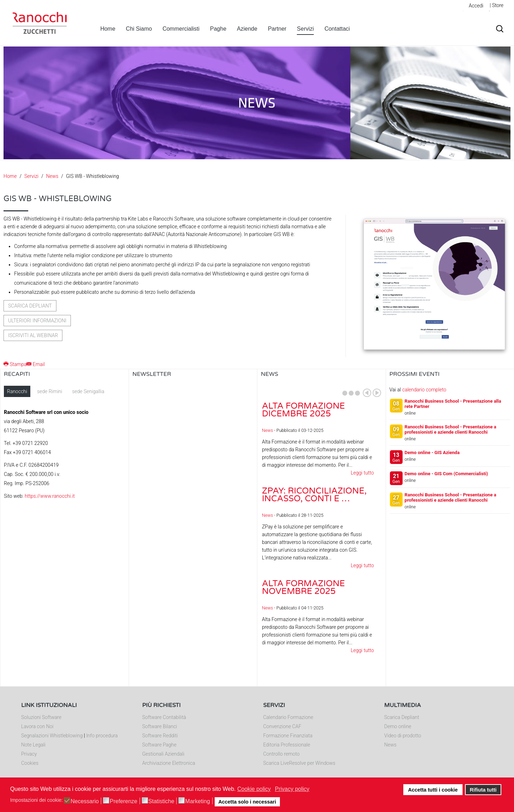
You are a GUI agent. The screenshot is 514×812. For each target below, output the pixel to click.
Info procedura (102, 736)
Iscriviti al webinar (33, 335)
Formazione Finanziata (288, 736)
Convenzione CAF (282, 726)
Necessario (85, 801)
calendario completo (424, 390)
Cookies (30, 763)
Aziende (247, 29)
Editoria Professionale (287, 745)
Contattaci (337, 29)
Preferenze (123, 801)
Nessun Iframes (193, 456)
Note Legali (33, 745)
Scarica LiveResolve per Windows (299, 763)
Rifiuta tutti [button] (483, 790)
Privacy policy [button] (292, 789)
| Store (497, 5)
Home (108, 29)
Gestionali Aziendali (163, 754)
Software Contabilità (164, 717)
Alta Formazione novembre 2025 (303, 587)
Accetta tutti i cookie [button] (433, 790)
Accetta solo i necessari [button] (247, 802)
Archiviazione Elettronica (169, 763)
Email (36, 364)
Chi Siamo (139, 29)
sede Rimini (50, 391)
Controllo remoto (282, 754)
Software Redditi (160, 736)
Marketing (197, 801)
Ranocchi (17, 391)
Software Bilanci (160, 726)
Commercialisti (181, 29)
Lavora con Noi (37, 726)
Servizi (305, 29)
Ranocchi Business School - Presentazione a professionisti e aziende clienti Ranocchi (451, 429)
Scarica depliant (30, 306)
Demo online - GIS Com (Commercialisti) (446, 474)
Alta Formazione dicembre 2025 (303, 410)
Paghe (218, 29)
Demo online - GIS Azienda (432, 453)
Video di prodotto (403, 736)
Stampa (15, 364)
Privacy (29, 754)
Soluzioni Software (41, 717)
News (52, 176)
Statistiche (161, 801)
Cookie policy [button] (254, 789)
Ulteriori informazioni (37, 321)
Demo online (398, 726)
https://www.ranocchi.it (50, 496)
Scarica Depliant (402, 717)
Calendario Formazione (288, 717)
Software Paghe (159, 745)
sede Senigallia (88, 391)
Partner (277, 29)
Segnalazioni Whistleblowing (52, 736)
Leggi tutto (362, 473)
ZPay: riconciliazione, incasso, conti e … (314, 495)
